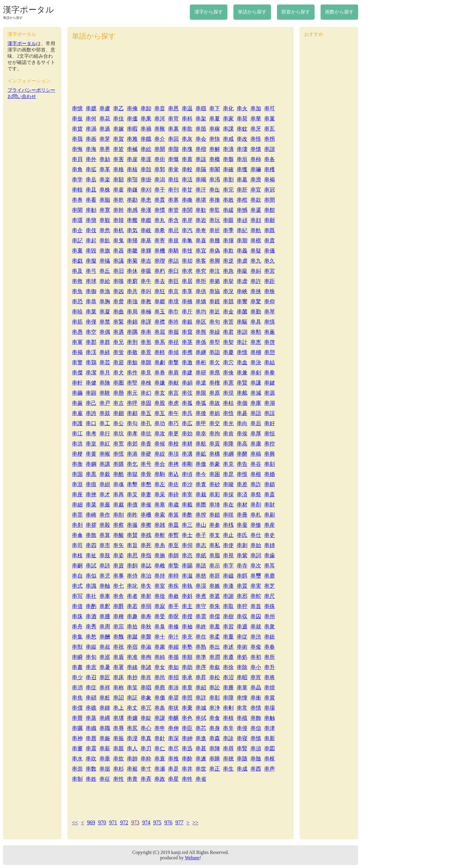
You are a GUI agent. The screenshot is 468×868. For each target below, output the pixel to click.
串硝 (91, 698)
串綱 (228, 454)
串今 (201, 474)
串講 (105, 464)
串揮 (228, 241)
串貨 (77, 129)
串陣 (215, 748)
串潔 (91, 373)
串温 (187, 108)
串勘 (132, 200)
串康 (256, 444)
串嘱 (77, 728)
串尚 (160, 677)
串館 (270, 210)
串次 (256, 566)
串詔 (118, 698)
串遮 (215, 596)
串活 (187, 180)
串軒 (77, 383)
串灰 (187, 139)
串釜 (118, 190)
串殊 (270, 606)
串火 (242, 108)
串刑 (132, 342)
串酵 (242, 454)
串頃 (187, 474)
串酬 (105, 637)
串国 (77, 474)
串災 (132, 495)
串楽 (105, 180)
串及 (77, 271)
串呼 (132, 403)
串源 (270, 393)
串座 (77, 495)
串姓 (91, 779)
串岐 (146, 230)
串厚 (256, 434)
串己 (91, 403)
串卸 (146, 108)
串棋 (256, 241)
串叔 (105, 647)
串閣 (215, 169)
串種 (118, 616)
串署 (118, 667)
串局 (132, 312)
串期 (242, 241)
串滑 (256, 180)
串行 (105, 434)
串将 (270, 677)
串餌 (242, 576)
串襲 (146, 637)
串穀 (105, 474)
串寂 (160, 606)
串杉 (118, 769)
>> (195, 823)
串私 (215, 545)
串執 (187, 586)
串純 (160, 657)
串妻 (146, 495)
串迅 (187, 748)
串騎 (173, 251)
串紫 (242, 555)
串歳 (173, 505)
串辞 (215, 576)
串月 (105, 373)
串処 (242, 657)
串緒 (132, 667)
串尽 (173, 748)
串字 (228, 566)
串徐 (228, 667)
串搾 (201, 515)
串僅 (91, 322)
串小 (256, 667)
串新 (270, 738)
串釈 (105, 606)
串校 (173, 444)
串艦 (132, 220)
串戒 (228, 139)
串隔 (201, 169)
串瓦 (270, 129)
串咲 (228, 515)
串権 (215, 383)
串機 (160, 251)
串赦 (173, 596)
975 (157, 823)
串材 (242, 505)
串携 (187, 352)
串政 (160, 779)
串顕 (91, 393)
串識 (91, 586)
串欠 (215, 362)
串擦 (146, 525)
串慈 (201, 576)
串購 (118, 464)
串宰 (187, 495)
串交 (215, 423)
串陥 (105, 200)
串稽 (256, 352)
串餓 (146, 139)
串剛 (187, 464)
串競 (228, 301)
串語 (256, 413)
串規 (173, 241)
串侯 (242, 434)
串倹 (228, 373)
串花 (105, 119)
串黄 (91, 454)
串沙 (187, 484)
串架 (201, 119)
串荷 (242, 119)
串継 (201, 352)
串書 (77, 667)
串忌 (173, 230)
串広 (187, 423)
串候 (160, 444)
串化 (228, 108)
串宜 (201, 251)
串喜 (201, 241)
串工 (105, 423)
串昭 (242, 677)
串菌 (242, 312)
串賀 (118, 139)
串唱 (146, 688)
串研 (201, 373)
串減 (256, 393)
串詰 (173, 261)
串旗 (105, 251)
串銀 (187, 322)
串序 (201, 667)
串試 (91, 566)
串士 (187, 535)
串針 (160, 738)
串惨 (256, 525)
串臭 (160, 627)
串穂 (228, 759)
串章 (187, 688)
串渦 (91, 129)
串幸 (201, 434)
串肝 (242, 190)
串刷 (270, 515)
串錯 (215, 515)
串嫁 (118, 129)
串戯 (77, 261)
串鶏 (91, 362)
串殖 (242, 718)
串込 (173, 474)
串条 (160, 708)
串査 (201, 484)
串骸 (228, 159)
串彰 (215, 698)
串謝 (228, 596)
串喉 (105, 454)
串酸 (118, 535)
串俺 (132, 108)
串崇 (77, 769)
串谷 (256, 464)
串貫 (160, 200)
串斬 (160, 535)
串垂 (105, 759)
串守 (201, 606)
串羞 (215, 627)
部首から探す (296, 12)
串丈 (132, 708)
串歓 (201, 210)
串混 (77, 484)
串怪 (256, 139)
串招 (173, 677)
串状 (173, 708)
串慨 (173, 159)
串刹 (77, 525)
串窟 (187, 332)
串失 (146, 586)
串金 (228, 312)
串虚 (242, 281)
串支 (215, 535)
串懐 (256, 149)
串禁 (105, 322)
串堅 (132, 383)
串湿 (201, 586)
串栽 (201, 495)
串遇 (118, 332)
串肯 (228, 434)
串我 (77, 139)
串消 (77, 688)
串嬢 (132, 718)
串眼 (228, 220)
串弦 (187, 393)
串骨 (146, 474)
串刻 (270, 464)
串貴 (270, 241)
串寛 (105, 210)
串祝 (118, 647)
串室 (160, 586)
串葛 (242, 180)
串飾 (256, 718)
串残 (146, 535)
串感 (132, 210)
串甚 (201, 748)
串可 (270, 108)
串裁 (118, 505)
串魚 (77, 291)
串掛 (146, 180)
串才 (105, 495)
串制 (77, 779)
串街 (160, 159)
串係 (201, 342)
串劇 (160, 362)
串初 (256, 657)
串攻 (160, 434)
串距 (270, 281)
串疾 (173, 586)
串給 (105, 281)
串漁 (105, 291)
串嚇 (256, 169)
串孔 (146, 423)
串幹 (118, 210)
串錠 (146, 718)
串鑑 (146, 220)
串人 (132, 748)
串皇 (91, 444)
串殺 (105, 525)
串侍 (132, 576)
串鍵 (270, 383)
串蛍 (118, 352)
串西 (256, 769)
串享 (187, 291)
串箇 (201, 129)
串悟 (228, 413)
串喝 (201, 180)
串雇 (77, 413)
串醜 (118, 637)
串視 (228, 555)
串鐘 (105, 708)
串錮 (118, 413)
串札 (256, 515)
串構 (215, 454)
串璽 (256, 576)
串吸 (146, 271)
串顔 (256, 220)
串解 (215, 149)
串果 (146, 119)
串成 (242, 769)
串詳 (201, 698)
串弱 (146, 606)
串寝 (242, 738)
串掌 (242, 688)
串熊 (201, 332)
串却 (187, 261)
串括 (173, 180)
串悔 (77, 149)
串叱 (132, 586)
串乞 (132, 464)
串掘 (173, 332)
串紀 (242, 230)
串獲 (242, 169)
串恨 (242, 474)
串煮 (201, 596)
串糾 (256, 271)
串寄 (160, 241)
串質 (242, 586)
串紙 (201, 555)
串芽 (105, 139)
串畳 (77, 718)
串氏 (242, 535)
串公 (118, 423)
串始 (256, 545)
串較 (187, 169)
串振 (118, 738)
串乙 (118, 108)
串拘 (215, 434)
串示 (215, 566)
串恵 (256, 342)
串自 (77, 576)
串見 (146, 373)
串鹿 (270, 576)
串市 (105, 545)
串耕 (187, 444)
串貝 (77, 159)
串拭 (201, 718)
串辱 (118, 728)
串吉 (146, 261)
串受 (160, 616)
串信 (256, 728)
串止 (228, 535)
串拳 (270, 373)
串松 (215, 677)
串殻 (146, 169)
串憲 (228, 383)
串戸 (105, 403)
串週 (242, 627)
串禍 (146, 129)
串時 (173, 576)
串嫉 (215, 586)
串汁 (173, 637)
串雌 (160, 566)
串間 (270, 200)
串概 (215, 159)
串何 (91, 119)
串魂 (118, 484)
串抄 (132, 677)
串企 (77, 230)
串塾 (187, 647)
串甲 (201, 423)
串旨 (132, 545)
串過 (105, 129)
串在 (228, 505)
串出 (215, 647)
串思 (132, 555)
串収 (242, 616)
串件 (132, 373)
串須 (256, 748)
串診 (228, 738)
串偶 (105, 332)
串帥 (132, 759)
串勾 (132, 423)
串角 (77, 169)
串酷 (118, 474)
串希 (160, 230)
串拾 (132, 627)
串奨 (173, 698)
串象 (146, 698)
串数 (91, 769)
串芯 (201, 728)
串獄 (132, 474)
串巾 (173, 312)
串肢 (105, 555)
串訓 (242, 332)
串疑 (256, 251)
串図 (270, 748)
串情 (256, 708)
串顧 (132, 413)
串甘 (187, 190)
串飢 (105, 241)
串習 (228, 627)
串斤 (187, 312)
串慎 (256, 738)
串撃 (173, 362)
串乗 (187, 708)
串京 (173, 291)
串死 (146, 545)
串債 (132, 505)
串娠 (105, 738)
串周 (105, 627)
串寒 (173, 200)
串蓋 (187, 159)
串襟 (160, 322)
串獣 (77, 647)
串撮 (132, 525)
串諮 (201, 566)
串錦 (132, 322)
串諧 (270, 149)
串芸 (105, 362)
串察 (118, 525)
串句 (215, 322)
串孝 (132, 434)
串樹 (228, 616)
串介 (160, 139)
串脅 (118, 301)
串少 (77, 677)
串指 (146, 555)
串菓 (270, 119)
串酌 (91, 606)
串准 (132, 657)
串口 (91, 423)
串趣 (132, 616)
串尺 (270, 596)
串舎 (118, 596)
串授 (187, 616)
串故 (215, 403)
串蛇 (256, 596)
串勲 (256, 332)
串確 (228, 169)
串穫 (270, 169)
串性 (118, 779)
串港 (132, 454)
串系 (160, 342)
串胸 (105, 301)
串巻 (77, 200)
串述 (228, 647)
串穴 (228, 362)
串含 (173, 220)
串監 (215, 210)
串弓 (91, 271)
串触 (270, 718)
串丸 (160, 220)
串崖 (132, 159)
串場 (270, 708)
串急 (228, 271)
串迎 (118, 362)
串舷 (242, 393)
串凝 (105, 312)
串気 (132, 230)
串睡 (215, 759)
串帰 (132, 241)
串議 (118, 261)
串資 (118, 566)
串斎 (270, 495)
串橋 (187, 301)
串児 (105, 576)
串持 (160, 576)
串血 (242, 362)
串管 (173, 210)
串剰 (228, 708)
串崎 (91, 515)
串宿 (132, 647)
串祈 (215, 230)
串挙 (228, 281)
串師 (173, 555)
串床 (118, 677)
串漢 (146, 210)
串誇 (91, 413)
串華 (256, 119)
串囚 (256, 616)
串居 (187, 281)
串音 (160, 108)
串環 (77, 220)
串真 (146, 738)
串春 (270, 647)
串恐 (77, 301)
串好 (270, 423)
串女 (160, 667)
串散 (91, 535)
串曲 (118, 312)
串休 (132, 271)
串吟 (173, 322)
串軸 (105, 586)
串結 (270, 362)
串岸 (187, 220)
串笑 (132, 688)
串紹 (201, 688)
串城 (201, 708)
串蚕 (242, 525)
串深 (173, 738)
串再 (118, 495)
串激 (187, 362)
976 (168, 823)
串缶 (215, 190)
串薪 (105, 748)
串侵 (242, 728)
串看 (91, 200)
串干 (160, 190)
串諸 (146, 667)
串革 (105, 169)
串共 (132, 291)
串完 (228, 190)
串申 (160, 728)
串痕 (91, 484)
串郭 (160, 169)
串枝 (77, 555)
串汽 (187, 230)
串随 (242, 759)
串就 (256, 627)
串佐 (173, 484)
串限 (201, 393)
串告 (242, 464)
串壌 (118, 718)
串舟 (77, 627)
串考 (91, 434)
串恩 (173, 108)
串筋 (77, 322)
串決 (256, 362)
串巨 (173, 281)
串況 (228, 291)
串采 (160, 495)
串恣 (187, 555)
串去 (160, 281)
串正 (215, 769)
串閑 (77, 210)
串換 (215, 200)
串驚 (256, 301)
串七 (118, 586)
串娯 (215, 413)
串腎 (242, 748)
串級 (242, 271)
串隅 (132, 332)
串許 (256, 281)
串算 (105, 535)
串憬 (242, 352)
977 (179, 823)
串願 (270, 220)
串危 (105, 230)
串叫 (146, 291)
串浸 (132, 738)
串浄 (215, 708)
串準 (201, 657)
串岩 (201, 220)
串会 (201, 139)
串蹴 (132, 637)
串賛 (132, 535)
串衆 (270, 627)
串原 (215, 393)
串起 (91, 241)
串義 (242, 251)
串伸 (173, 728)
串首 (256, 606)
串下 (215, 108)
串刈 (146, 190)
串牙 (256, 129)
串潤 (215, 657)
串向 (242, 423)
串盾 (118, 657)
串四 (91, 545)
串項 (173, 454)
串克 (228, 464)
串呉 (187, 413)
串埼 (215, 505)
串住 (201, 637)
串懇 (146, 484)
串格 (118, 169)
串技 (187, 251)
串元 (132, 393)
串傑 (77, 373)
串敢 (228, 200)
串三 (187, 525)
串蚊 (242, 129)
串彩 (215, 495)
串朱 (215, 606)
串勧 (91, 210)
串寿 (146, 616)
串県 (215, 373)
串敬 (132, 352)
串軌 (256, 230)
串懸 (118, 393)
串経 (105, 352)
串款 (256, 200)
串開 (160, 149)
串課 (228, 129)
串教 (146, 301)
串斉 (146, 779)
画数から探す (339, 12)
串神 (77, 738)
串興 (270, 454)
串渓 (91, 352)
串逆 (228, 261)
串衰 (160, 759)
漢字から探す (209, 12)
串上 (118, 708)
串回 (173, 139)
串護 (77, 423)
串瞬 (77, 657)
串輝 (146, 251)
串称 (118, 688)
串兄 (118, 342)
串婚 (270, 474)
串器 (118, 251)
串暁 (77, 312)
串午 (173, 413)
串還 (256, 210)
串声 (270, 769)
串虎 (173, 403)
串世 (201, 769)
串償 (77, 708)
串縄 (105, 718)
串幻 (146, 393)
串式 (77, 586)
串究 (201, 271)
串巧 (173, 423)
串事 (118, 576)
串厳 (77, 403)
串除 (242, 667)
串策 (173, 515)
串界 (105, 149)
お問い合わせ (22, 96)
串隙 (146, 362)
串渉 (173, 688)
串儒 (215, 616)
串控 (270, 444)
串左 (160, 484)
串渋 (256, 637)
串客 (201, 261)
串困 (215, 474)
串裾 (132, 769)
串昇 (201, 677)
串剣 (256, 373)
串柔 (215, 637)
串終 (201, 627)
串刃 (146, 748)
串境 (173, 301)
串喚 (187, 200)
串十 (160, 637)
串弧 (201, 403)
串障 (228, 698)
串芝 (270, 586)
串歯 (270, 555)
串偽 (215, 251)
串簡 (91, 220)
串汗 (201, 190)
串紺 (105, 484)
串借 (77, 606)
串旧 (118, 271)
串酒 (91, 616)
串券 (160, 373)
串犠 (105, 261)
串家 (228, 119)
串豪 (215, 464)
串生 (228, 769)
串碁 (242, 413)
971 (113, 823)
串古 (118, 403)
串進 (201, 738)
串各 (270, 159)
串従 (242, 637)
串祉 (91, 555)
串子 (201, 535)
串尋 (228, 748)
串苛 (173, 119)
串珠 (77, 616)
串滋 (187, 576)
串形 (146, 342)
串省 (201, 779)
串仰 (270, 301)
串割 (228, 180)
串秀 (91, 627)
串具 (256, 322)
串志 (201, 545)
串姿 (118, 555)
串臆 (91, 108)
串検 (146, 383)
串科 (187, 119)
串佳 (118, 119)
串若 (132, 606)
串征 (105, 779)
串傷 (160, 698)
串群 (105, 342)
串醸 (173, 718)
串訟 (215, 688)
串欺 (228, 251)
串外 (91, 159)
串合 (160, 464)
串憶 (77, 108)
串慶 (228, 352)
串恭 (91, 301)
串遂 (201, 759)
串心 (146, 728)
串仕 (256, 535)
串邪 (242, 596)
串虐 (242, 261)
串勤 (256, 312)
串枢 (270, 759)
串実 (256, 586)
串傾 (173, 352)
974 (146, 823)
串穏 (201, 108)
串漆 (228, 586)
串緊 (118, 322)
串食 (215, 718)
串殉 (146, 657)
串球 (91, 281)
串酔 (187, 759)
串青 (132, 779)
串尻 (132, 728)
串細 (77, 505)
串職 (105, 728)
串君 (228, 332)
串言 (173, 393)
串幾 (215, 241)
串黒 (91, 474)
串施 (160, 555)
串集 (77, 637)
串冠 (270, 190)
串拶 (91, 525)
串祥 (105, 688)
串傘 (77, 535)
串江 (77, 434)
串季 (228, 230)
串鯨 (132, 362)
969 (91, 823)
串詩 (105, 566)
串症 (91, 688)
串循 (173, 657)
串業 (91, 312)
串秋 (146, 627)
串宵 (256, 677)
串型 (215, 342)
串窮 (132, 281)
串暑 (105, 667)
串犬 (118, 373)
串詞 (256, 555)
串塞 (160, 505)
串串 (146, 332)
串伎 (91, 230)
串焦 (77, 698)
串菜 (91, 505)
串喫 (160, 261)
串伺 (187, 545)
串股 (160, 403)
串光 (228, 423)
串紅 (105, 444)
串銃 (270, 637)
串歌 (187, 129)
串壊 (242, 149)
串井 (187, 769)
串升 (270, 667)
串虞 (105, 108)
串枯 (228, 403)
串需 (201, 616)
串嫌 (160, 383)
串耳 (270, 566)
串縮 (173, 647)
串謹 (146, 322)
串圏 (118, 383)
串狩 (242, 606)
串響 (242, 301)
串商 (160, 688)
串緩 (228, 210)
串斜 (187, 596)
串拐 (270, 139)
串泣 (215, 271)
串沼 (228, 677)
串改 (242, 139)
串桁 (201, 362)
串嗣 (77, 566)
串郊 (132, 444)
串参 (215, 525)
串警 (77, 362)
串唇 (91, 738)
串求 (187, 271)
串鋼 (91, 464)
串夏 (215, 119)
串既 (270, 230)
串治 (146, 576)
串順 (187, 657)
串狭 (270, 291)
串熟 (201, 647)
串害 (118, 159)
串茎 (187, 342)
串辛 (228, 728)
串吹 (91, 759)
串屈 (160, 332)
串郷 (160, 301)
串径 (173, 342)
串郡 (91, 342)
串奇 (201, 230)
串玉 (160, 312)
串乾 (118, 200)
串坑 (118, 434)
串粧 (105, 698)
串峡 (242, 291)
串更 (173, 434)
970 (102, 823)
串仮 (77, 119)
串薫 (270, 332)
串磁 (228, 576)
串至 (173, 545)
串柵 (146, 515)
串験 (105, 393)
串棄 (77, 251)
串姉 (270, 545)
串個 (242, 403)
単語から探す (252, 12)
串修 (173, 627)
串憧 (242, 698)
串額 (118, 180)
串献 (173, 383)
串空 (91, 332)
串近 (215, 312)
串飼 (132, 566)
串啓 (270, 342)
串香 (146, 444)
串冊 (242, 515)
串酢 (187, 515)
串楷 (201, 149)
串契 (228, 342)
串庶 (91, 667)
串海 (91, 149)
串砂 (215, 484)
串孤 (187, 403)
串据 (105, 769)
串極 (146, 312)
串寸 (146, 769)
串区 (201, 322)
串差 (242, 484)
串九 (256, 261)
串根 (256, 474)
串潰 (228, 149)
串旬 (91, 657)
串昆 (228, 474)
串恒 (270, 434)
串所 (270, 657)
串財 (270, 505)
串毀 (91, 251)
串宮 (270, 271)
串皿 (173, 525)
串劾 (105, 159)
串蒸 (91, 718)
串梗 (77, 454)
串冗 (146, 708)
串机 (118, 230)
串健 (91, 383)
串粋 (146, 759)
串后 (256, 423)
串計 (242, 342)
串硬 (146, 454)
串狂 (160, 291)
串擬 (91, 261)
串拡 (91, 169)
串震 (91, 748)
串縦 (91, 647)
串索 (160, 515)
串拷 (173, 464)
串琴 (270, 312)
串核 (132, 169)
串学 (77, 180)
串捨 (160, 596)
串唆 (228, 484)
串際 (201, 505)
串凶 (118, 291)
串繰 (215, 332)
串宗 (118, 627)
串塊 (187, 149)
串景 (146, 352)
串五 (146, 413)
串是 (173, 769)
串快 (215, 139)
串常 (242, 708)
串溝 (187, 454)
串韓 (118, 220)
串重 (228, 637)
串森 (215, 738)
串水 (77, 759)
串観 (105, 220)
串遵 (228, 657)
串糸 (160, 545)
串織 (91, 728)
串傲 (201, 464)
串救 (77, 281)
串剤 (256, 505)
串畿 (132, 251)
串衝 (256, 698)
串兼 (242, 373)
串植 (228, 718)
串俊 (256, 647)
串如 (173, 667)
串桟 (228, 525)
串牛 (146, 281)
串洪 (77, 444)
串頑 (242, 220)
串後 (201, 413)
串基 (146, 241)
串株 (105, 190)
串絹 (187, 383)
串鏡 (215, 301)
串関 (187, 210)
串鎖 (270, 484)
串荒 (118, 444)
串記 (77, 241)
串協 (215, 291)
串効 (187, 434)
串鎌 (132, 190)
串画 (91, 139)
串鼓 (105, 413)
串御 (91, 291)
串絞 (160, 454)
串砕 (173, 495)
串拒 (201, 281)
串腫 (105, 616)
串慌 (118, 454)
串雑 (160, 525)
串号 (146, 464)
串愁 (91, 637)
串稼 (215, 129)
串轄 (77, 190)
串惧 (270, 322)
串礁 (91, 708)
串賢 (242, 383)
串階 (173, 149)
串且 (91, 190)
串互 (160, 413)
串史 (270, 535)
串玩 (215, 220)
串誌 (146, 566)
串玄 (160, 393)
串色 (187, 718)
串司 (77, 545)
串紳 (187, 738)
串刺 (242, 545)
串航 (201, 444)
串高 (242, 444)
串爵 (118, 606)
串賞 (270, 698)
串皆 (118, 149)
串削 (118, 515)
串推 (173, 759)
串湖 (270, 403)
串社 (91, 596)
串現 (228, 393)
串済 (242, 495)
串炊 (118, 759)
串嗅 (118, 281)
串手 (173, 606)
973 (135, 823)
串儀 (270, 251)
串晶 (256, 688)
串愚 (77, 332)
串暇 (132, 129)
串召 (91, 677)
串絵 (146, 149)
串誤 (270, 413)
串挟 (256, 291)
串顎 (132, 180)
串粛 (160, 647)
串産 (270, 525)
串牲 (187, 779)
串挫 (91, 495)
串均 (201, 312)
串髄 (256, 759)
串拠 (215, 281)
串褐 (270, 180)
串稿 (256, 454)
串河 (160, 119)
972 (124, 823)
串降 (228, 444)
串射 (146, 596)
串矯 (201, 301)
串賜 (187, 566)
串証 (132, 698)
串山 (201, 525)
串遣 (201, 383)
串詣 (215, 352)
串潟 (160, 180)
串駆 (242, 322)
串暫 (173, 535)
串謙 (256, 383)
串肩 (173, 373)
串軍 (77, 342)
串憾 (242, 210)
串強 (132, 301)
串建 (187, 373)
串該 (201, 159)
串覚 (173, 169)
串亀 (187, 241)
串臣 (187, 728)
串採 (228, 495)
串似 (91, 576)
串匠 (105, 677)
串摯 (173, 566)
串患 (146, 200)
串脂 (215, 555)
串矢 (118, 545)
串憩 (270, 352)
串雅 (132, 139)
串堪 (201, 200)
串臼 (173, 271)
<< (75, 823)
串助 (187, 667)
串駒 (160, 474)
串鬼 (118, 241)
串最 (105, 505)
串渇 (215, 180)
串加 (256, 108)
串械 (132, 149)
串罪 (77, 515)
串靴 (160, 129)
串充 (187, 637)
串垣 (242, 159)
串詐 (256, 484)
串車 (105, 596)
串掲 (77, 352)
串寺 (242, 566)
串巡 (105, 657)
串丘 (105, 271)
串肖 (146, 677)
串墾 (132, 484)
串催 (146, 505)
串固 (146, 403)
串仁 (160, 748)
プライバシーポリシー (31, 90)
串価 (132, 119)
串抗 (146, 434)
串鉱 (201, 454)
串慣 (160, 210)
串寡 (173, 129)
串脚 (215, 261)
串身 (215, 728)
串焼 (270, 688)
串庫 (256, 403)
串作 (105, 515)
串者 (132, 596)
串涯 (146, 159)
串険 (105, 383)
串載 (187, 505)
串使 (228, 545)
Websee (192, 858)
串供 (201, 291)
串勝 (228, 688)
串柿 (256, 159)
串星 (173, 779)
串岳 (91, 180)
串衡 (77, 464)
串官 (256, 190)
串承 (187, 677)
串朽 (160, 271)
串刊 (173, 190)
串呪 (173, 616)
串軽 (160, 352)
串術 (242, 647)
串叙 (215, 667)
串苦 (228, 322)
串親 (118, 748)
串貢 (215, 444)
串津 (270, 728)
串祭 (256, 495)
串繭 (77, 393)
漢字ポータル (29, 10)
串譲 (160, 718)
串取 (228, 606)
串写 (77, 596)
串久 (270, 261)
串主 (187, 606)
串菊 (132, 261)
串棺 (242, 200)
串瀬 (160, 769)
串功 (160, 423)
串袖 (187, 627)
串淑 (146, 647)
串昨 (132, 515)
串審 (77, 748)
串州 (270, 616)
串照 (187, 698)
